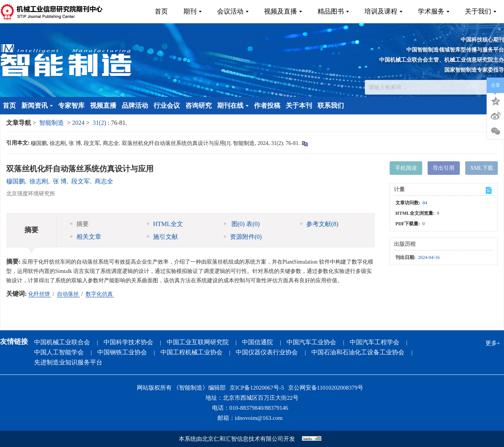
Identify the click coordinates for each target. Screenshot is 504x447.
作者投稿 (267, 106)
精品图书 (333, 11)
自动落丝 (69, 294)
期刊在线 (233, 106)
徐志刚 (39, 181)
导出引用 (444, 168)
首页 (161, 11)
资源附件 (243, 237)
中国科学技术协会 (128, 342)
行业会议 (167, 106)
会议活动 (233, 11)
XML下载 (482, 168)
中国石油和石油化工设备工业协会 (358, 352)
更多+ (493, 343)
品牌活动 (135, 106)
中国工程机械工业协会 (192, 352)
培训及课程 (383, 11)
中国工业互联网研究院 (198, 342)
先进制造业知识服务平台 (68, 362)
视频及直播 (283, 11)
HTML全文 (165, 224)
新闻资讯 (37, 106)
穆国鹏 (16, 181)
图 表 (242, 224)
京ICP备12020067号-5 (257, 388)
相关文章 (86, 237)
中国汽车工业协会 (311, 342)
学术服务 (434, 11)
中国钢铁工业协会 (122, 352)
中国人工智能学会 (59, 352)
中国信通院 (257, 342)
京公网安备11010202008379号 (326, 388)
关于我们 (481, 11)
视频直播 (103, 106)
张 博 (60, 181)
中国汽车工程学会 (375, 342)
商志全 (104, 181)
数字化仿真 (100, 294)
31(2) (100, 123)
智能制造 (52, 123)
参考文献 (319, 224)
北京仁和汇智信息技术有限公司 (243, 439)
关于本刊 (299, 106)
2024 (78, 123)
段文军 (81, 181)
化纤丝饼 (40, 294)
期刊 (192, 11)
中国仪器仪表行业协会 (267, 352)
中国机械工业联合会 (62, 342)
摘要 (79, 224)
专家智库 (71, 106)
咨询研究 (198, 106)
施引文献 (162, 237)
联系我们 (331, 106)
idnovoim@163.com (259, 418)
